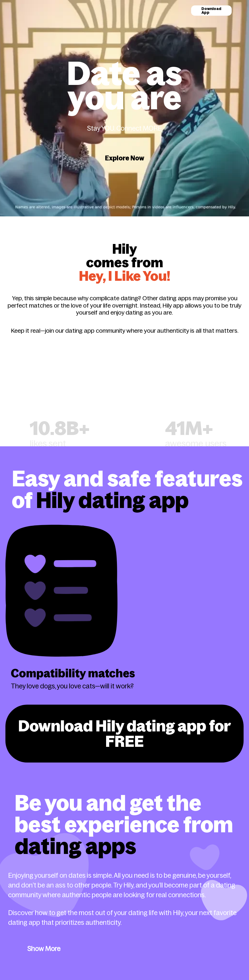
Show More (44, 945)
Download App (211, 11)
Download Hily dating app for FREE (124, 732)
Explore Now (125, 158)
